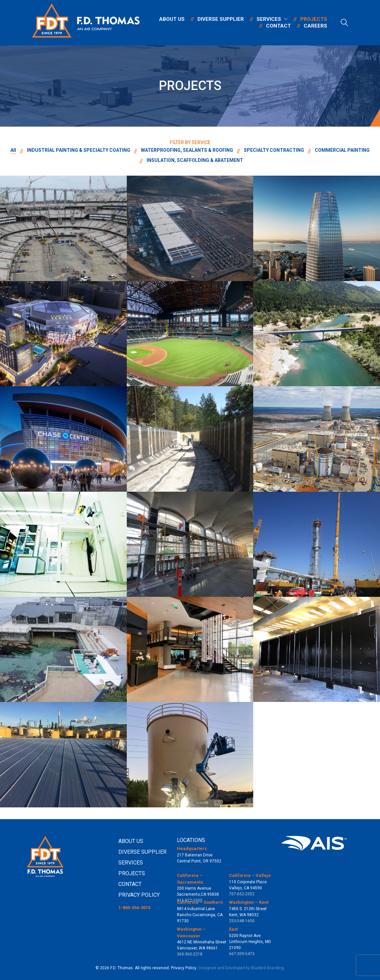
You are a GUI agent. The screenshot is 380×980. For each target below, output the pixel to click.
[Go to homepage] (86, 23)
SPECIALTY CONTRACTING (274, 150)
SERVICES (131, 863)
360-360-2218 (190, 954)
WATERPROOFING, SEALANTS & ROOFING (187, 150)
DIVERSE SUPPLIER (142, 852)
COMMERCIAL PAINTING (342, 150)
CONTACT (130, 884)
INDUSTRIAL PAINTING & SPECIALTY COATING (79, 150)
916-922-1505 (190, 900)
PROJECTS (132, 873)
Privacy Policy (184, 968)
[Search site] (344, 24)
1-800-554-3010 (134, 908)
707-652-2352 (242, 894)
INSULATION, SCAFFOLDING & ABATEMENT (195, 160)
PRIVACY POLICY (139, 895)
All (13, 150)
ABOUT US (131, 841)
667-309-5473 (242, 954)
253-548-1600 (242, 921)
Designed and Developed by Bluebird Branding (241, 968)
